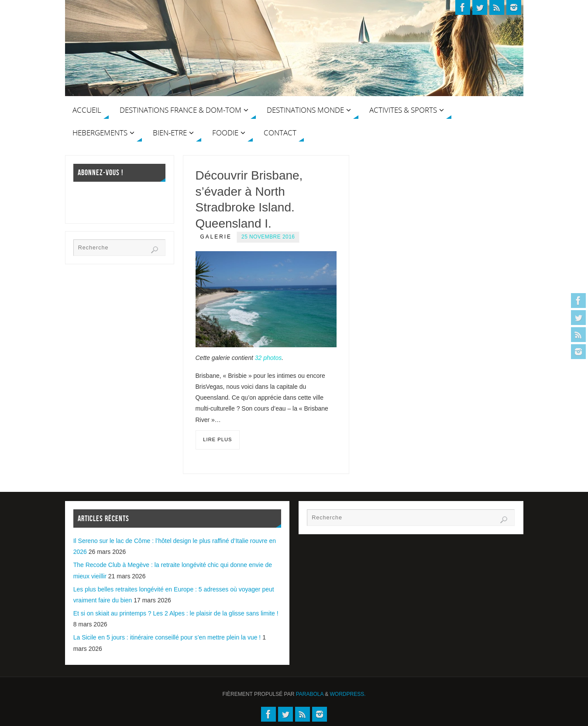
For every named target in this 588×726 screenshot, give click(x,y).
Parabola (310, 694)
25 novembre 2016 (268, 237)
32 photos (268, 358)
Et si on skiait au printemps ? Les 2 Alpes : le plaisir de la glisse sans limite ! (176, 613)
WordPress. (348, 694)
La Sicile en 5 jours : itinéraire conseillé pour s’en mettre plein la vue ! (167, 637)
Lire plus (217, 439)
